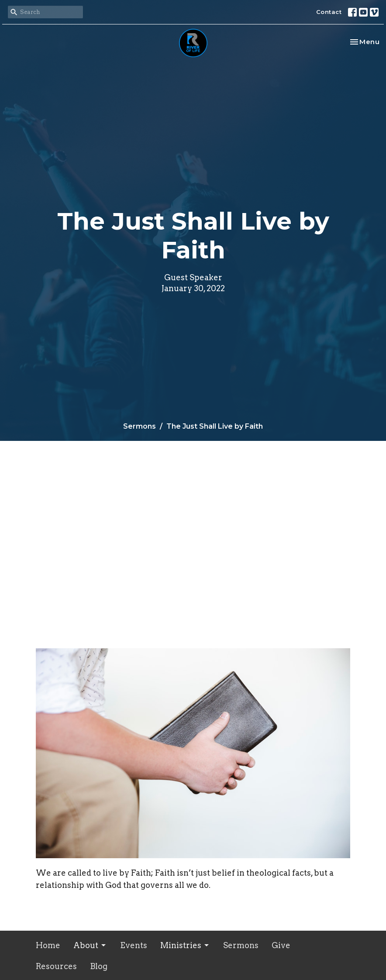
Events (134, 945)
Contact (329, 12)
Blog (99, 966)
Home (48, 945)
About (90, 945)
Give (281, 945)
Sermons (140, 426)
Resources (56, 966)
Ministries (185, 945)
